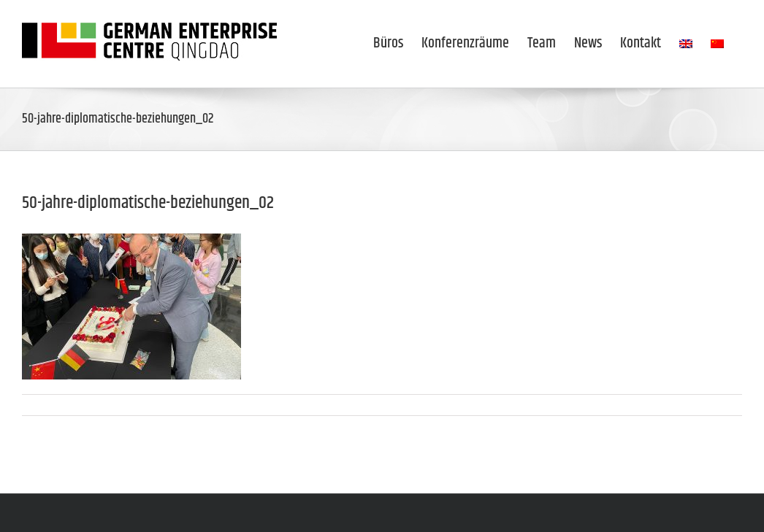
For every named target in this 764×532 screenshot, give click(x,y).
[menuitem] (686, 44)
